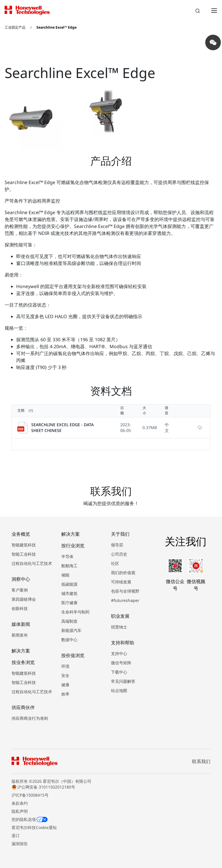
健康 (65, 685)
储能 (65, 575)
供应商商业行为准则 (30, 718)
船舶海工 (69, 566)
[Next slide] (194, 146)
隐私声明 (20, 811)
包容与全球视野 (125, 591)
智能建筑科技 (24, 545)
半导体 (67, 556)
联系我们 (201, 761)
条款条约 (20, 803)
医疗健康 (69, 603)
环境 (65, 666)
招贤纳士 (119, 627)
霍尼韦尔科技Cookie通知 (34, 827)
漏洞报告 (20, 844)
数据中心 (69, 640)
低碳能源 (69, 584)
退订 (16, 835)
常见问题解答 (123, 681)
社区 (115, 563)
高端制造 (69, 621)
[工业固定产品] (19, 27)
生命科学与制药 (75, 612)
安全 (65, 675)
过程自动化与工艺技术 (32, 563)
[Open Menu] (214, 10)
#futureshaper (125, 600)
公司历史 (119, 554)
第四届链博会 (24, 599)
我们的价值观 (123, 573)
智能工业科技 (24, 554)
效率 (65, 694)
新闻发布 (20, 635)
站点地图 (119, 690)
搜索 (198, 12)
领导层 (117, 545)
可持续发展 (121, 582)
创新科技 (20, 608)
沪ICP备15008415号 (30, 795)
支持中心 (119, 653)
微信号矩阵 (121, 663)
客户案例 (20, 590)
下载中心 (119, 672)
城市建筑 (69, 593)
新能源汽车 (71, 630)
